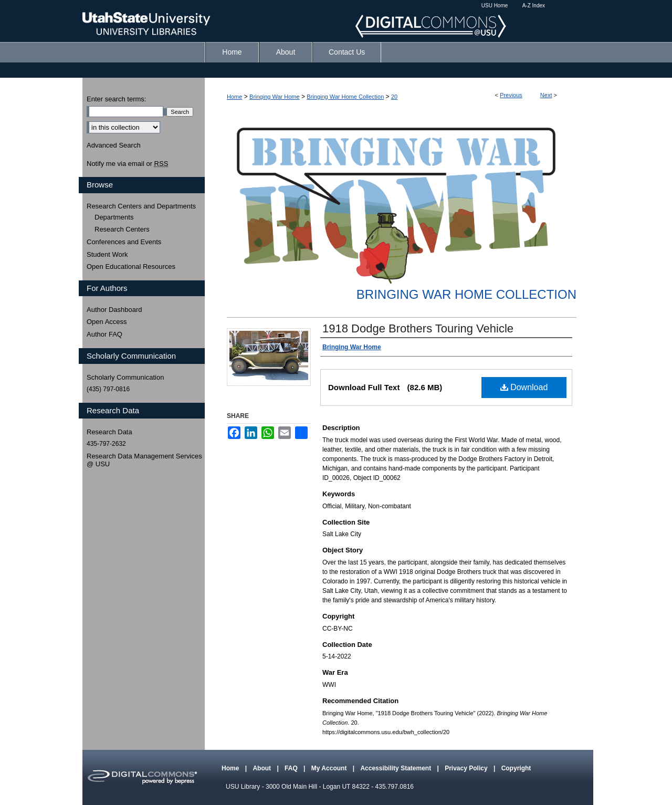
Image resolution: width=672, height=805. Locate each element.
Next (546, 95)
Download (524, 387)
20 (394, 97)
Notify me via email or (127, 164)
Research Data (109, 432)
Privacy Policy (467, 768)
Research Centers (122, 229)
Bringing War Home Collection (345, 97)
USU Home (495, 6)
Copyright (516, 768)
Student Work (107, 254)
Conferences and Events (124, 242)
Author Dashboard (114, 310)
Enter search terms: (116, 99)
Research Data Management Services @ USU (144, 460)
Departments (114, 217)
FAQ (292, 768)
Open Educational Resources (131, 266)
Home (234, 97)
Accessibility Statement (396, 768)
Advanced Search (114, 145)
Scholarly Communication (125, 377)
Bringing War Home (275, 97)
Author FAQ (104, 334)
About (262, 768)
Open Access (107, 322)
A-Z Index (534, 6)
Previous (511, 95)
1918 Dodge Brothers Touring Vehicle (418, 328)
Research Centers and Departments (141, 206)
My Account (330, 768)
